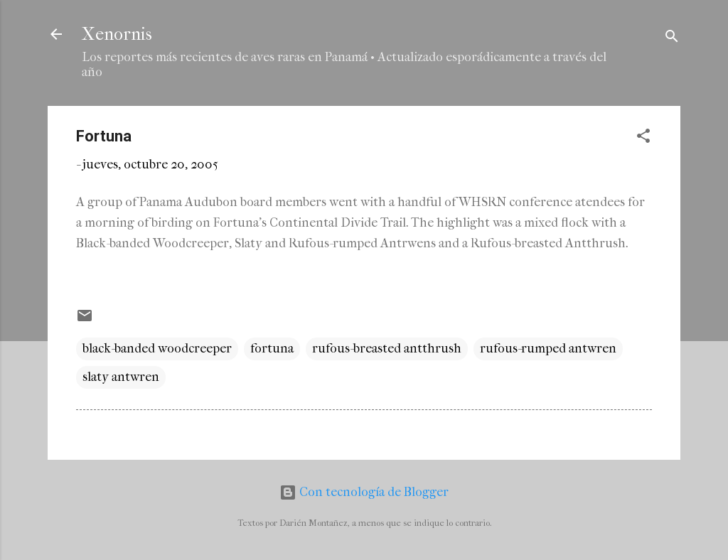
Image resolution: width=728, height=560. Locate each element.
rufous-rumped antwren (548, 349)
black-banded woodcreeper (157, 349)
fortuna (272, 349)
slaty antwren (121, 377)
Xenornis (117, 34)
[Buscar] (672, 39)
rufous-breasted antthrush (387, 349)
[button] (643, 138)
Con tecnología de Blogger (364, 492)
